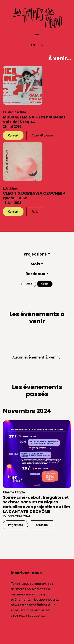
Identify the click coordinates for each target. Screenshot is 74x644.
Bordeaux (35, 274)
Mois (35, 264)
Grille (45, 284)
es (41, 45)
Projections (35, 254)
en (33, 45)
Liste (29, 284)
